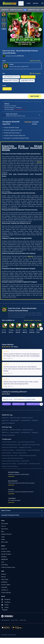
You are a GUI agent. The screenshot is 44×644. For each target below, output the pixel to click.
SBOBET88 (4, 559)
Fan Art (3, 526)
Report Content (22, 511)
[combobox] (21, 3)
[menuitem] (5, 9)
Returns (3, 577)
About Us (4, 549)
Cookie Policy (23, 620)
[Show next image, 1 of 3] (40, 30)
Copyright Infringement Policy (22, 515)
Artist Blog (4, 565)
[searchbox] (22, 399)
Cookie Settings (6, 593)
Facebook (6, 602)
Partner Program (6, 554)
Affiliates (4, 557)
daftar (3, 539)
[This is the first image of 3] (10, 30)
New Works (5, 529)
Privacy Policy (14, 620)
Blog (3, 531)
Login (3, 537)
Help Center (5, 579)
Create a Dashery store (8, 567)
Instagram (6, 600)
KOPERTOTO (5, 10)
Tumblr (5, 608)
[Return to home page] (10, 3)
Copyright (4, 587)
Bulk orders (5, 542)
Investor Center (6, 551)
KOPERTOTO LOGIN (34, 10)
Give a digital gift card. (20, 109)
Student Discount (6, 534)
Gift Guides (5, 524)
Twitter (5, 605)
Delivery (4, 574)
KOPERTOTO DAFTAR (18, 10)
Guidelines (4, 582)
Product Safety (6, 585)
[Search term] (21, 3)
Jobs (3, 562)
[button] (4, 14)
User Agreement (5, 620)
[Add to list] (6, 325)
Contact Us (5, 590)
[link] (7, 404)
